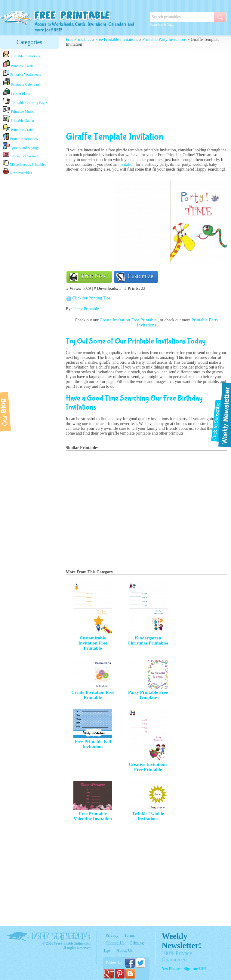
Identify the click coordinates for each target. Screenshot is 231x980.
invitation (127, 164)
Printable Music (18, 110)
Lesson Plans (16, 92)
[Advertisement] (29, 271)
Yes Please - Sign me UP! (184, 969)
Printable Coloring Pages (25, 101)
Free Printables (79, 39)
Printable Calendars (21, 82)
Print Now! (95, 276)
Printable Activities (20, 137)
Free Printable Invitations (117, 39)
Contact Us (115, 943)
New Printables (18, 172)
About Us (125, 950)
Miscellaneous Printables (25, 163)
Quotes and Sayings (21, 146)
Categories (29, 42)
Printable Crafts (18, 128)
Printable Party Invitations (164, 39)
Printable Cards (18, 64)
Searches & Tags (162, 25)
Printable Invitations (22, 55)
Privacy (112, 935)
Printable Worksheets (22, 73)
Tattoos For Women (21, 155)
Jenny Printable (86, 309)
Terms (129, 935)
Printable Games (19, 119)
